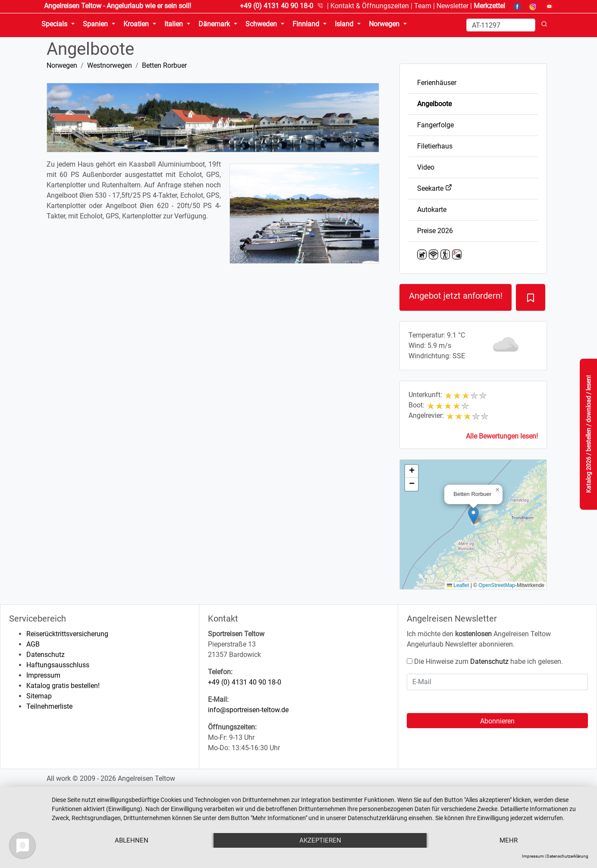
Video (426, 167)
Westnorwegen (110, 65)
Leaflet (458, 585)
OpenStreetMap (497, 585)
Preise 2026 (435, 231)
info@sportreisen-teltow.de (248, 710)
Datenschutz (46, 655)
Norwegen (62, 65)
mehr (509, 840)
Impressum (43, 675)
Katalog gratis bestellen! (63, 686)
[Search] (501, 25)
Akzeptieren (320, 840)
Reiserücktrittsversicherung (67, 634)
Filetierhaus (435, 146)
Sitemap (39, 696)
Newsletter (452, 6)
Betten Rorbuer (164, 65)
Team (423, 6)
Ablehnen (132, 840)
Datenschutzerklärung (567, 856)
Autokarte (432, 210)
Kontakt (370, 6)
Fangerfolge (435, 125)
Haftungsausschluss (58, 665)
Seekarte (435, 188)
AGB (33, 644)
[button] (473, 516)
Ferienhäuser (437, 83)
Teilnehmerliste (49, 706)
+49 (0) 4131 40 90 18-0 (245, 682)
